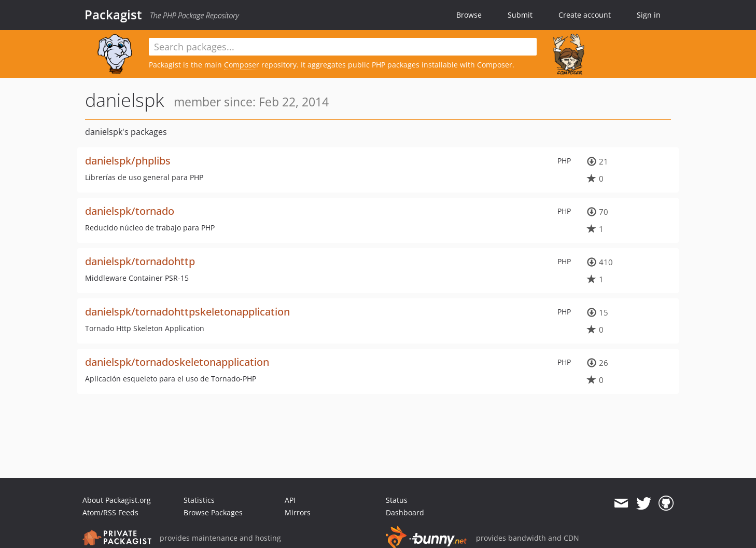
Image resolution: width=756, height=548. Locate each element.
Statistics (199, 500)
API (290, 500)
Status (397, 500)
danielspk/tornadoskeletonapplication (177, 362)
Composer (242, 65)
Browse (469, 15)
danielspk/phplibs (128, 161)
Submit (520, 15)
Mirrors (298, 512)
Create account (585, 15)
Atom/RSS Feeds (110, 512)
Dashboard (405, 512)
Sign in (649, 15)
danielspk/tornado (130, 211)
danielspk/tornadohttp (140, 261)
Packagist (113, 15)
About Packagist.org (117, 500)
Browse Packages (213, 512)
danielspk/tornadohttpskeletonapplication (187, 312)
